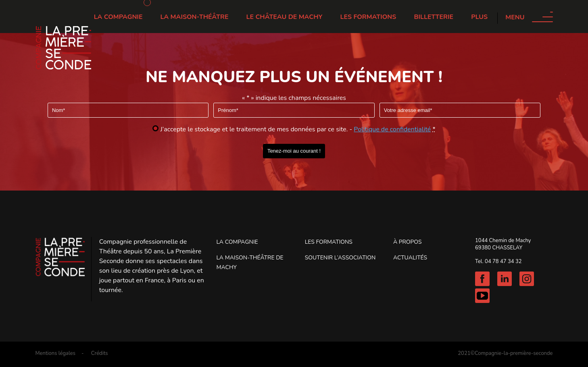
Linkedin (505, 279)
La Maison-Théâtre (195, 17)
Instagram (527, 279)
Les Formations (368, 17)
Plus (479, 17)
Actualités (410, 258)
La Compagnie (118, 17)
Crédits (100, 353)
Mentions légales (55, 353)
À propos (408, 242)
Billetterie (434, 17)
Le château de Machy (285, 17)
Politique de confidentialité (392, 129)
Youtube (482, 296)
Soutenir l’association (340, 258)
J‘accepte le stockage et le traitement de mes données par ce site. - (298, 129)
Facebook (482, 279)
